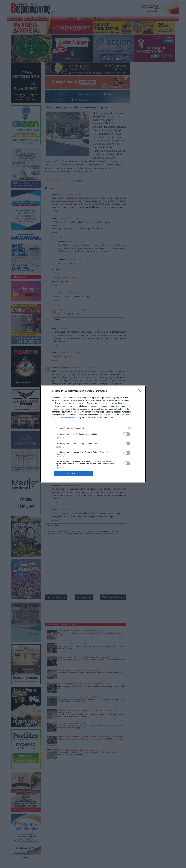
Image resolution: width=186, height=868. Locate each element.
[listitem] (93, 428)
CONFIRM (73, 474)
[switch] (127, 434)
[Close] (140, 391)
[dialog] (93, 434)
